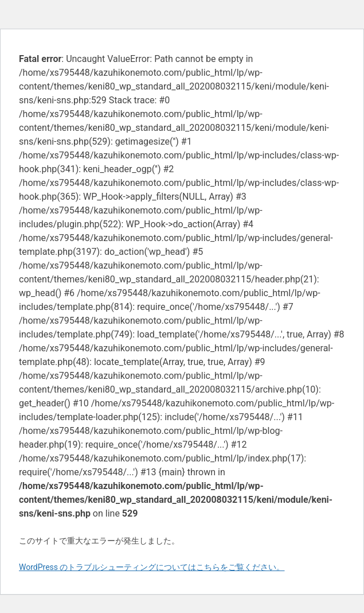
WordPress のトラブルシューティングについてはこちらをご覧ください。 (152, 567)
